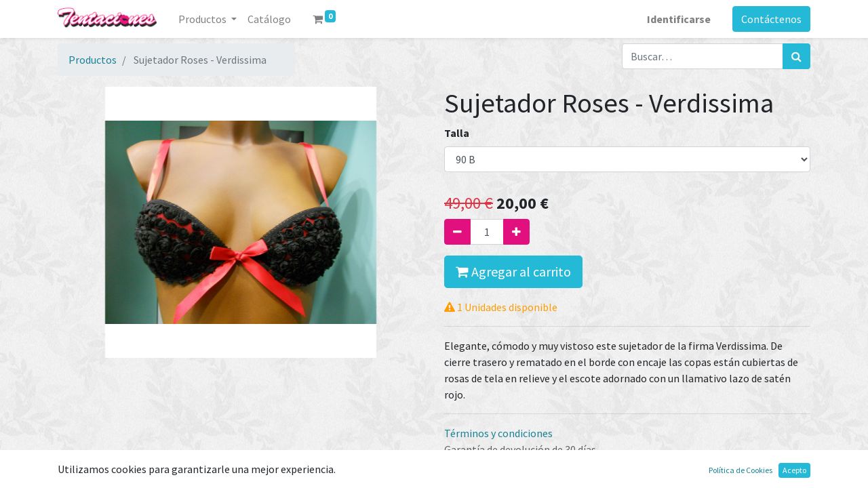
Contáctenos (771, 19)
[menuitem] (269, 19)
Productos (93, 60)
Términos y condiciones (498, 433)
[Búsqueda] (796, 56)
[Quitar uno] (457, 232)
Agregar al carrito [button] (513, 271)
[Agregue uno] (516, 232)
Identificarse (679, 19)
